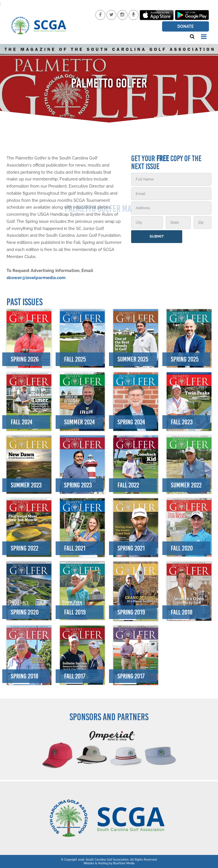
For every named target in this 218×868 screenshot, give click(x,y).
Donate (185, 26)
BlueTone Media (124, 863)
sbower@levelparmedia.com (36, 278)
